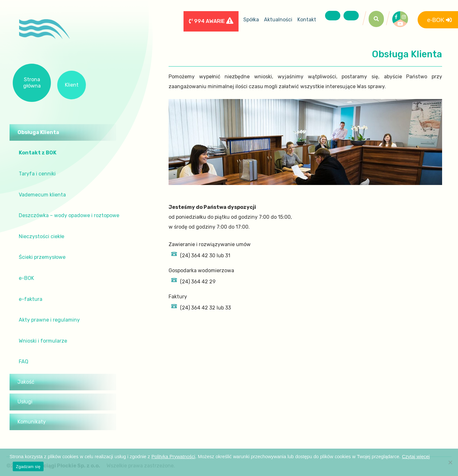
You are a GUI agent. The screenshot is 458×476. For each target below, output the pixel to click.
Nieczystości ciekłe (42, 236)
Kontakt (307, 20)
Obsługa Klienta (38, 132)
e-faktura (31, 299)
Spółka (251, 20)
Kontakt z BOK (38, 153)
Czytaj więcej (416, 456)
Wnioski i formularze (43, 341)
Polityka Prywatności (173, 456)
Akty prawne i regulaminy (49, 320)
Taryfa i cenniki (37, 174)
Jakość (26, 382)
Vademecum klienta (42, 195)
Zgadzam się (28, 467)
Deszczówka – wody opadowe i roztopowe (69, 215)
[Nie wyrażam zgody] (450, 462)
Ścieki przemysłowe (42, 257)
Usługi (25, 402)
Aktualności (278, 20)
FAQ (24, 362)
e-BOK (26, 278)
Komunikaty (32, 422)
